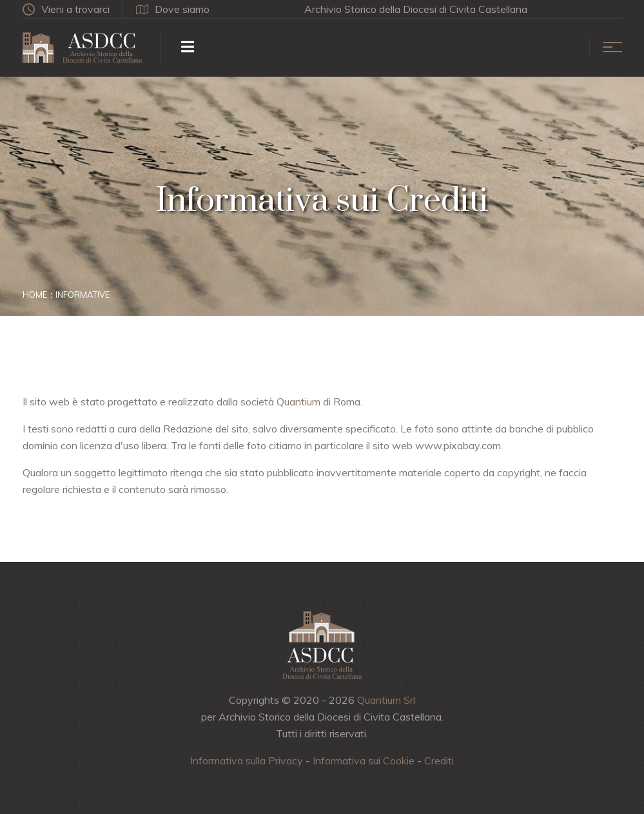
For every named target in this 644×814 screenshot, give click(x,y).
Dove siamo (173, 9)
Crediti (439, 761)
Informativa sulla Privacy (247, 761)
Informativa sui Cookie (364, 761)
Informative (83, 295)
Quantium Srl (386, 700)
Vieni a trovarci (66, 9)
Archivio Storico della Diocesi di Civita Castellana (416, 9)
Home (35, 295)
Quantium (298, 402)
